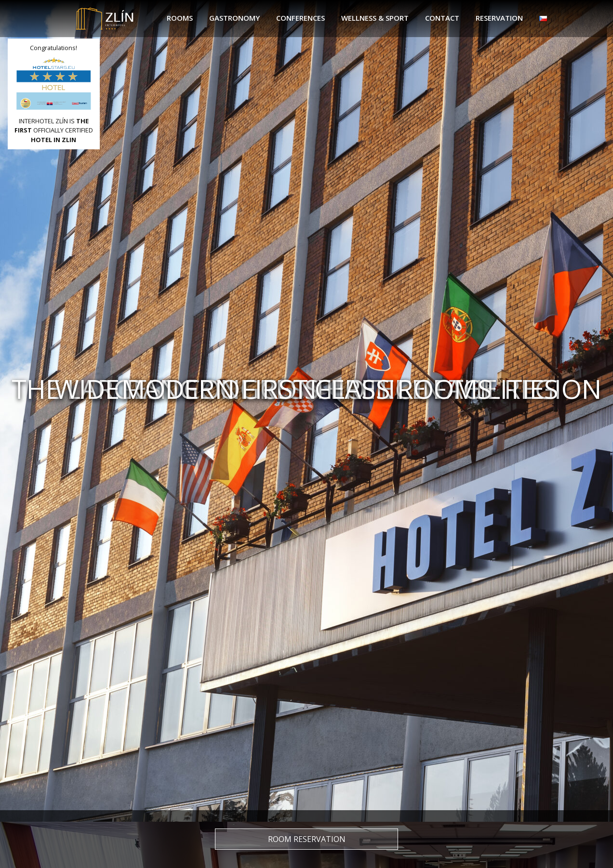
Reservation (499, 18)
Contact (442, 18)
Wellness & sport (375, 18)
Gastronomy (234, 18)
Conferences (300, 18)
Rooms (180, 18)
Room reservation (307, 839)
